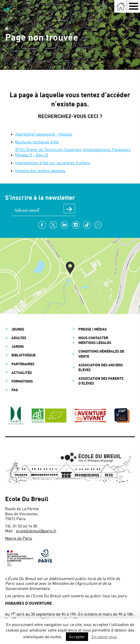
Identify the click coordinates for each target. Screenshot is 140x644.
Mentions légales (95, 343)
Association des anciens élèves (101, 367)
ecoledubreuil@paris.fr (36, 531)
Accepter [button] (77, 637)
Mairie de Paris (19, 538)
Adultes (19, 338)
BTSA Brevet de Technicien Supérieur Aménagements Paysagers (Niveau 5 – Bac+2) (73, 152)
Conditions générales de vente (101, 354)
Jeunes (18, 329)
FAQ (15, 390)
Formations (22, 381)
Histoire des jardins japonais (40, 170)
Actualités (22, 373)
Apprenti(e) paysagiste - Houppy (44, 134)
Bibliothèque (24, 355)
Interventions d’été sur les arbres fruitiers (53, 163)
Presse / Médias (93, 329)
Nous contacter (93, 338)
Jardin (18, 346)
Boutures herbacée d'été (37, 142)
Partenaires (23, 364)
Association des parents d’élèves (101, 381)
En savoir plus (104, 637)
